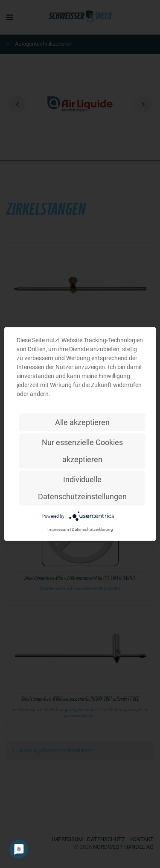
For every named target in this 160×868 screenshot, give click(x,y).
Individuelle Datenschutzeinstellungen (82, 488)
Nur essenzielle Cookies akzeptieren (82, 451)
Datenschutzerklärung (92, 529)
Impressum (58, 529)
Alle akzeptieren (82, 422)
